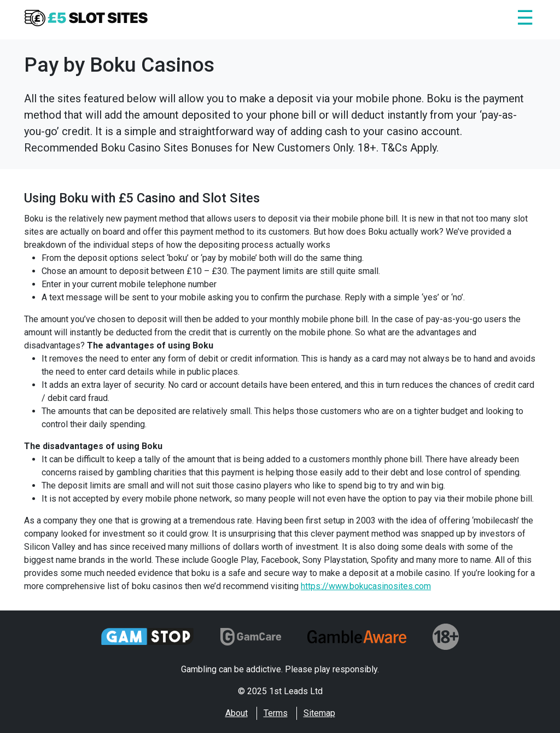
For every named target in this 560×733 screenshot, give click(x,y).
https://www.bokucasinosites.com (366, 586)
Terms (276, 713)
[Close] (525, 20)
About (237, 713)
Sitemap (319, 713)
